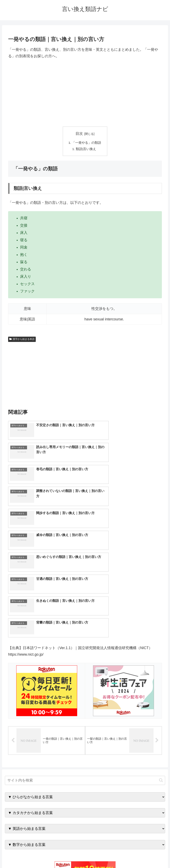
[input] (85, 673)
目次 (79, 134)
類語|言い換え (86, 149)
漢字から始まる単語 (22, 340)
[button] (161, 673)
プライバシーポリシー (100, 855)
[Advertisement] (85, 93)
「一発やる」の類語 (87, 143)
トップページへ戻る (69, 855)
